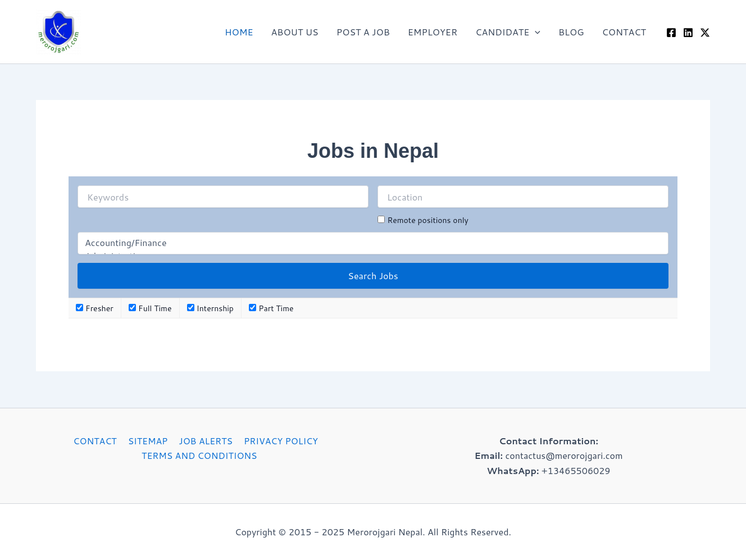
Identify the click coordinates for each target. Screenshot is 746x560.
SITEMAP (148, 441)
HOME (239, 32)
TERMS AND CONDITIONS (200, 455)
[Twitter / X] (705, 33)
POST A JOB (363, 32)
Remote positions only (427, 220)
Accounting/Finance (373, 243)
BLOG (571, 32)
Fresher (94, 308)
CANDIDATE (508, 32)
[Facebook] (671, 33)
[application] (535, 32)
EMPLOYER (433, 32)
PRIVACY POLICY (278, 441)
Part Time (271, 308)
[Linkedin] (688, 33)
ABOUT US (294, 32)
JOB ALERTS (204, 441)
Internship (210, 308)
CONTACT (624, 32)
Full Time (150, 308)
